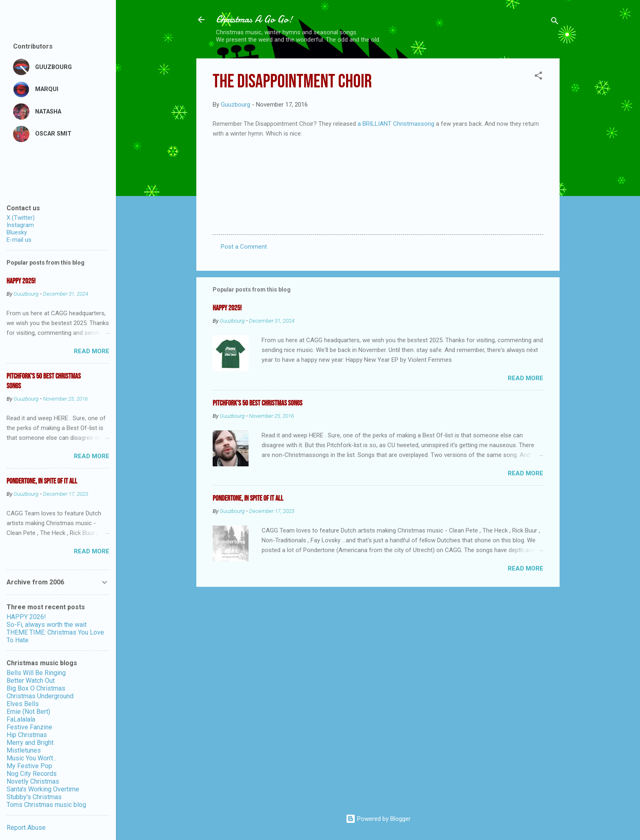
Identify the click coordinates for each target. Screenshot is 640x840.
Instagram (20, 225)
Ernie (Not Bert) (28, 712)
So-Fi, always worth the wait (47, 625)
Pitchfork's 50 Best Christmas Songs (258, 403)
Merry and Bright (30, 743)
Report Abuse (26, 828)
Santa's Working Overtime (43, 789)
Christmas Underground (40, 696)
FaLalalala (21, 719)
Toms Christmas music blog (46, 805)
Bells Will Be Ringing (36, 673)
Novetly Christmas (33, 781)
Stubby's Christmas (34, 797)
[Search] (555, 22)
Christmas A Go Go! (254, 19)
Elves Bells (23, 704)
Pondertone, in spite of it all (248, 498)
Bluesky (17, 232)
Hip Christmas (27, 735)
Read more (526, 378)
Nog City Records (32, 774)
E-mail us (19, 240)
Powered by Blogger (378, 819)
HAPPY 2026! (26, 617)
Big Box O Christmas (36, 688)
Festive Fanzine (29, 727)
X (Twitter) (21, 218)
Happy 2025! (227, 308)
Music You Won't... (32, 758)
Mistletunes (24, 750)
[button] (538, 77)
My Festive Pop (29, 766)
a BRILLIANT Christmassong (397, 124)
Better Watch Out (31, 681)
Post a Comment (244, 247)
